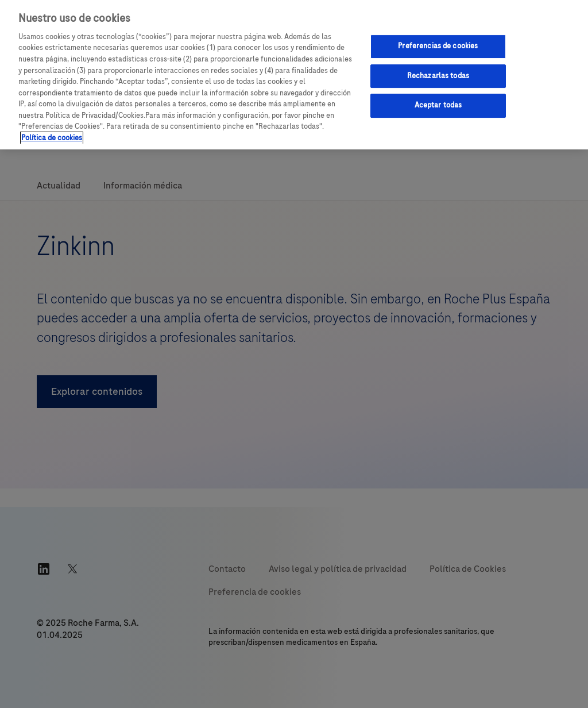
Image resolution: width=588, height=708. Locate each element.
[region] (294, 75)
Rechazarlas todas (438, 76)
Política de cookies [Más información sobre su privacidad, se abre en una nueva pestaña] (52, 138)
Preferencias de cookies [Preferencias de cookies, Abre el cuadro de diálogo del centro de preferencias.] (438, 46)
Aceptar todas (438, 105)
